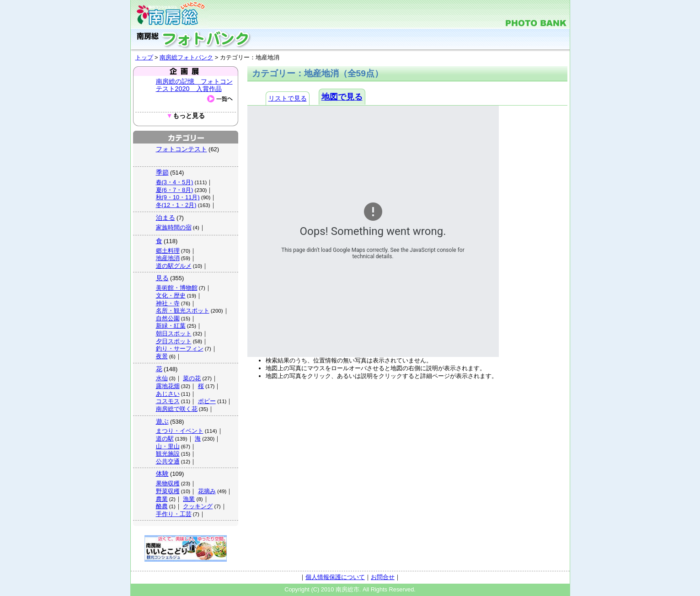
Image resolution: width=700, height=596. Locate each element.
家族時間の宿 (174, 227)
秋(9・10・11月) (178, 197)
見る (162, 278)
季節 (162, 172)
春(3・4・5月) (175, 182)
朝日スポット (174, 333)
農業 (162, 499)
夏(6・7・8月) (175, 190)
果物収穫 (168, 483)
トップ (144, 57)
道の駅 (165, 439)
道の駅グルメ (174, 266)
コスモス (168, 401)
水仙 (162, 378)
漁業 (189, 499)
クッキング (198, 506)
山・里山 (168, 446)
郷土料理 (168, 251)
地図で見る (342, 97)
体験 (162, 474)
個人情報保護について (335, 577)
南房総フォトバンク (186, 57)
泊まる (166, 218)
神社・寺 (168, 303)
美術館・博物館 (177, 288)
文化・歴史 (171, 295)
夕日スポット (174, 341)
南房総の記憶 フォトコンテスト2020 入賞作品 (194, 85)
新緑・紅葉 (171, 326)
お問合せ (383, 577)
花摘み (207, 491)
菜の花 (192, 378)
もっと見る (185, 116)
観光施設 (168, 454)
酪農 (162, 506)
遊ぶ (162, 421)
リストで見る (288, 98)
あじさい (168, 394)
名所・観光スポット (183, 311)
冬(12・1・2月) (176, 205)
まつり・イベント (180, 431)
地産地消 (168, 258)
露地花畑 (168, 386)
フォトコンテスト (182, 149)
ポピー (207, 401)
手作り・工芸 (174, 514)
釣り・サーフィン (180, 349)
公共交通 (168, 461)
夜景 (162, 356)
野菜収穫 (168, 491)
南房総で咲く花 (177, 409)
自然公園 (168, 318)
